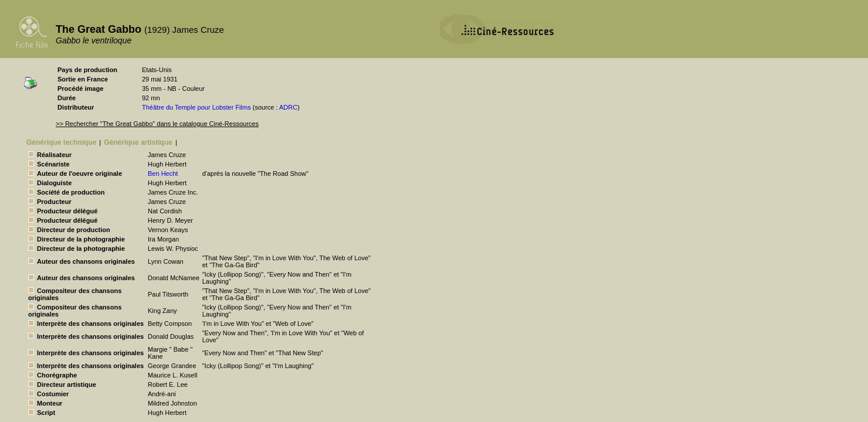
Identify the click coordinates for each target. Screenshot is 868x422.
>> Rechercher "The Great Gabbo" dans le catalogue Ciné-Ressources (157, 124)
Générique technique (61, 142)
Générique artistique (138, 142)
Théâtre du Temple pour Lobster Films (196, 107)
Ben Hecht (163, 173)
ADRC (288, 107)
